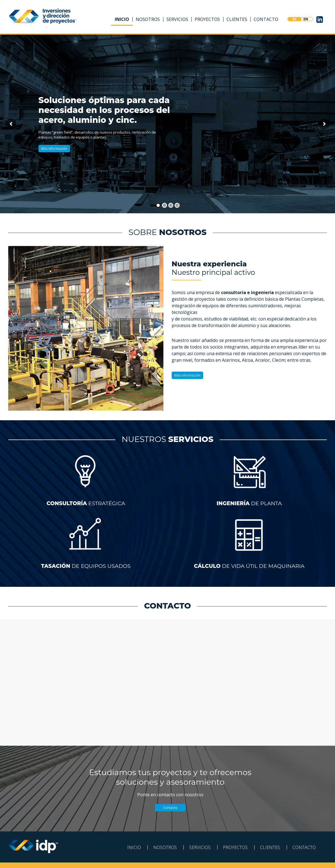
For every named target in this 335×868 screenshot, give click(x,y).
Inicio (122, 19)
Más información (54, 149)
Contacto (266, 19)
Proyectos (207, 19)
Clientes (237, 19)
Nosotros (148, 19)
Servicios (177, 19)
